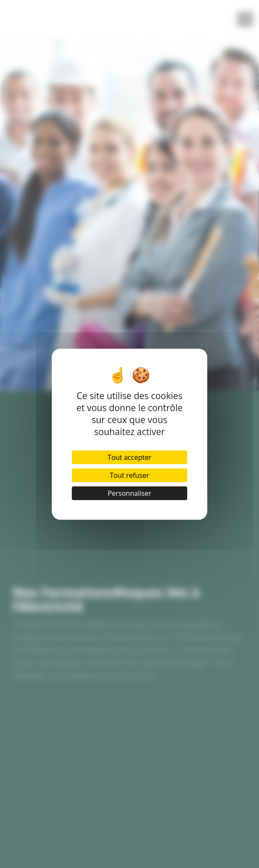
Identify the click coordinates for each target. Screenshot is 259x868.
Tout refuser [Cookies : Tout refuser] (129, 475)
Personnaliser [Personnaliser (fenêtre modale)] (129, 493)
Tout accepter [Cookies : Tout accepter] (129, 457)
